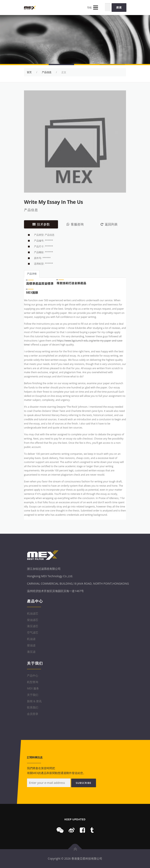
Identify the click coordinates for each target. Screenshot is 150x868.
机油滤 (31, 639)
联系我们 (33, 707)
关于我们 (33, 695)
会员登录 (33, 714)
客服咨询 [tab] (75, 224)
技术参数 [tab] (41, 224)
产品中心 (33, 676)
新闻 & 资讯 (34, 701)
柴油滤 (31, 645)
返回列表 (109, 224)
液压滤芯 (33, 626)
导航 (92, 8)
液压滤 (31, 652)
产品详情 (32, 274)
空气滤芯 (33, 632)
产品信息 (31, 210)
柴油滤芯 (33, 620)
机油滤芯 (33, 613)
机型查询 (33, 682)
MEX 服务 (33, 688)
